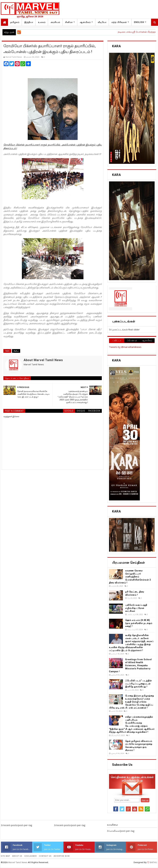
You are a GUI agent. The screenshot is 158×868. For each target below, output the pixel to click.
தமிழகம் (15, 22)
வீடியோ (102, 22)
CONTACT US (45, 856)
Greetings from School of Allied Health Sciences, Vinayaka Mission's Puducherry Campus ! (130, 665)
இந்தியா (29, 22)
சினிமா (69, 22)
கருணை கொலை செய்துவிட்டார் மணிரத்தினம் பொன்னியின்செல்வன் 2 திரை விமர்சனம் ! (130, 577)
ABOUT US (17, 856)
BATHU (153, 862)
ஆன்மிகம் (85, 22)
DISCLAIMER (31, 856)
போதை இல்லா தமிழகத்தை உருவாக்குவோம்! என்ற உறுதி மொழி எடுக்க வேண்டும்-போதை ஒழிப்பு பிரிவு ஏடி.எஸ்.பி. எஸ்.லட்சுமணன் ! (132, 702)
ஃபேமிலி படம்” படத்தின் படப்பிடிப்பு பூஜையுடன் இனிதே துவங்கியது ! (139, 684)
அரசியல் (55, 22)
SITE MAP (5, 856)
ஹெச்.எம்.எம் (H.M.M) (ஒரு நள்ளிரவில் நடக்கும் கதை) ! (139, 623)
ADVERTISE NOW (62, 856)
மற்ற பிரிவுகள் (119, 22)
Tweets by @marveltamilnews (125, 347)
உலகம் (42, 22)
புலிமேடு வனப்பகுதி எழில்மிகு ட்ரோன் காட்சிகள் (136, 608)
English (139, 22)
